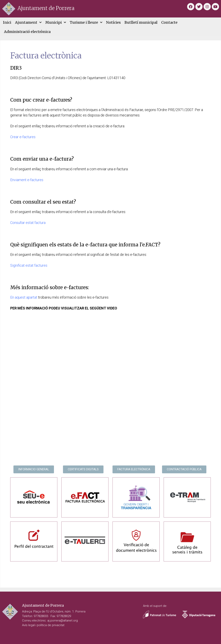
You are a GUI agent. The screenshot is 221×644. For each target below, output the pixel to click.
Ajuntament (28, 23)
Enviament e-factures (27, 180)
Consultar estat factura (28, 223)
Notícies (113, 22)
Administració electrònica (27, 32)
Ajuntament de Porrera (46, 8)
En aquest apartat (24, 297)
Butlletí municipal (141, 22)
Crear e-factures (23, 137)
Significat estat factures (29, 265)
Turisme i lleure (86, 23)
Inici (7, 22)
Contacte (169, 22)
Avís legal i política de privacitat (43, 625)
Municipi (56, 23)
